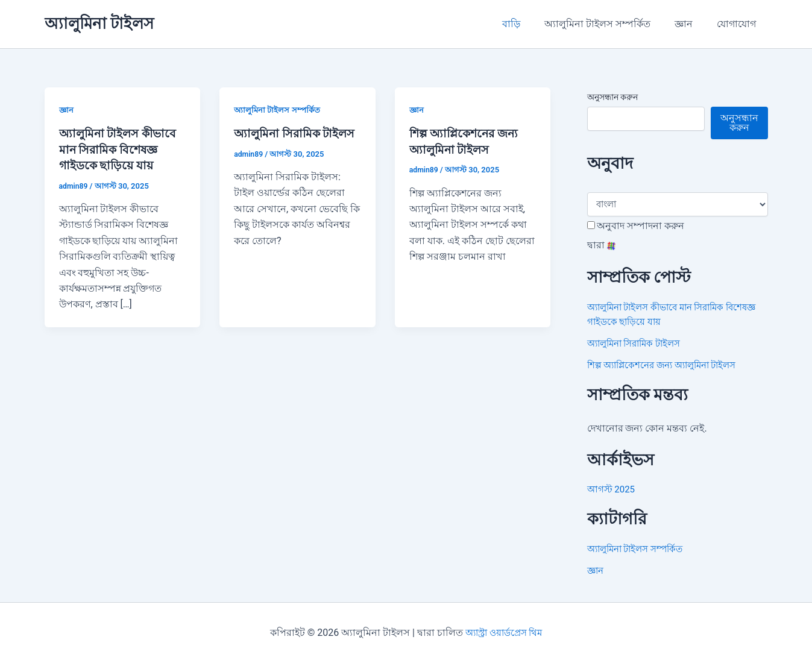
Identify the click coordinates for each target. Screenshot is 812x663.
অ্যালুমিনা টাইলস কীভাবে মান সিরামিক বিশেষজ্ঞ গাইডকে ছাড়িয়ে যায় (121, 149)
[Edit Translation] (591, 225)
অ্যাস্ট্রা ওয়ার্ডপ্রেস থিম (504, 633)
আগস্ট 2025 (612, 489)
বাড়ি (528, 24)
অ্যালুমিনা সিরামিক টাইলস (639, 343)
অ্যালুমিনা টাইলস (99, 24)
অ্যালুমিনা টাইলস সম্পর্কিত (609, 24)
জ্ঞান (691, 24)
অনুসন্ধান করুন (612, 97)
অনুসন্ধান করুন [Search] (739, 123)
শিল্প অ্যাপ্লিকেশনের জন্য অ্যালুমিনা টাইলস (669, 365)
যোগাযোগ (739, 24)
